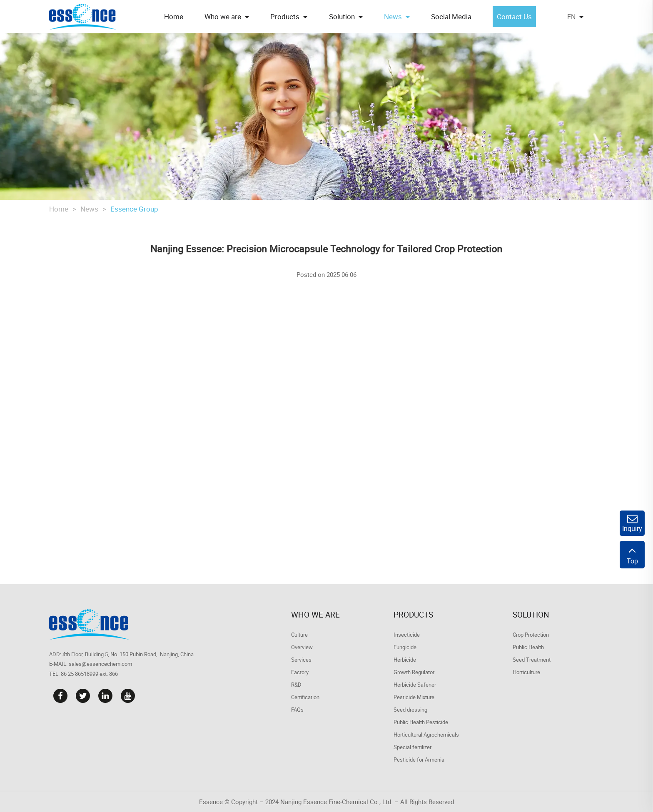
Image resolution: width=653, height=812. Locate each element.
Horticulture (526, 672)
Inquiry (632, 523)
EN (571, 17)
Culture (299, 635)
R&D (296, 685)
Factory (300, 672)
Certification (305, 697)
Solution (531, 615)
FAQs (297, 710)
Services (301, 660)
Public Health (528, 647)
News (89, 209)
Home (59, 209)
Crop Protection (531, 635)
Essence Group (134, 209)
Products (413, 615)
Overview (302, 647)
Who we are (315, 615)
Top (632, 555)
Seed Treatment (532, 660)
